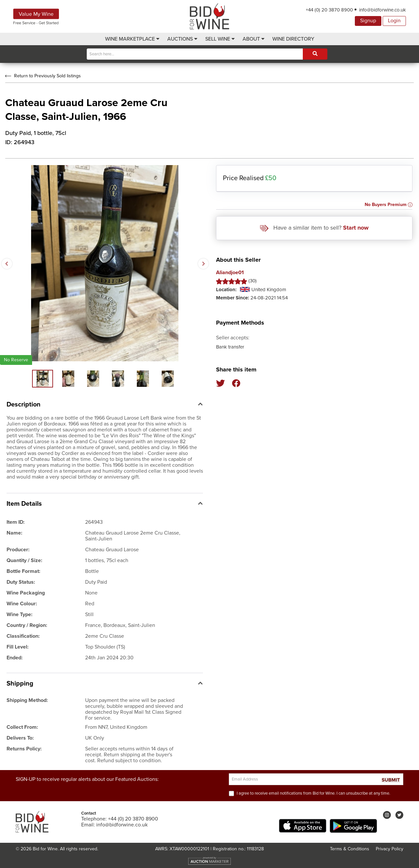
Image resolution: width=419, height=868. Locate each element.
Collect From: (22, 727)
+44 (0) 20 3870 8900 (329, 10)
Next (203, 263)
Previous (7, 263)
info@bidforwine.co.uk (383, 10)
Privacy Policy (390, 849)
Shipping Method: (27, 700)
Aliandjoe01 (230, 273)
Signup (368, 21)
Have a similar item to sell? (314, 228)
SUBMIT (391, 780)
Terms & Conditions (350, 849)
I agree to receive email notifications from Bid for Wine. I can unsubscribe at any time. (313, 793)
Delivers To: (20, 738)
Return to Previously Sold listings (42, 76)
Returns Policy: (24, 749)
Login (394, 21)
